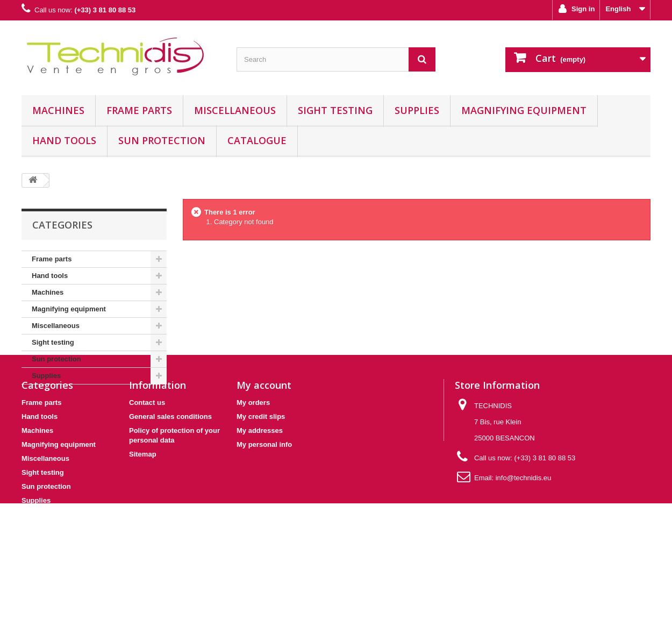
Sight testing (335, 110)
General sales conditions (170, 489)
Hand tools (64, 140)
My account (264, 458)
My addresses (260, 503)
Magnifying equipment (524, 110)
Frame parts (139, 110)
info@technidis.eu (524, 550)
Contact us (147, 475)
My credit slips (261, 489)
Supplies (417, 110)
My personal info (264, 517)
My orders (253, 475)
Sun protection (162, 140)
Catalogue (257, 140)
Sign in (582, 9)
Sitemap (143, 527)
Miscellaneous (235, 110)
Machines (58, 110)
